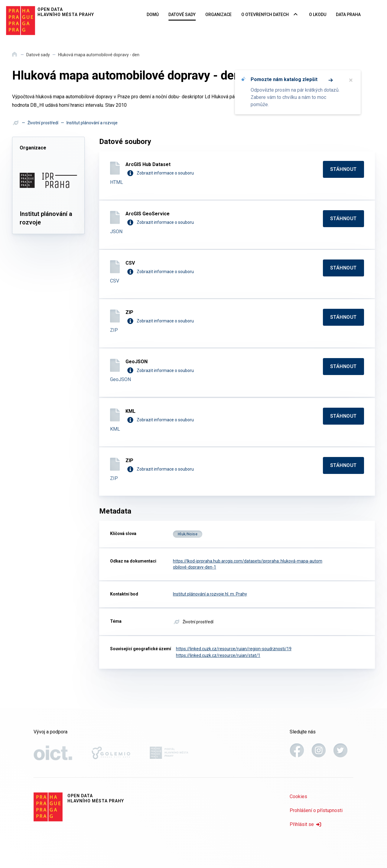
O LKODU (318, 15)
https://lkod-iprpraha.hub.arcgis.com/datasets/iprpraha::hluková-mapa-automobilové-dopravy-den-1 (248, 564)
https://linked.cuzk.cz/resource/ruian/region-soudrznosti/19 (234, 649)
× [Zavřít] (351, 80)
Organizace (218, 15)
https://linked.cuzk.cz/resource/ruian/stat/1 (218, 655)
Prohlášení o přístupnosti (316, 810)
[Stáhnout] (343, 169)
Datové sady (182, 15)
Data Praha (348, 15)
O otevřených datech (265, 15)
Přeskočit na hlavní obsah (0, 0)
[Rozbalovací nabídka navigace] (296, 15)
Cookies (298, 796)
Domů (153, 15)
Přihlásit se (305, 824)
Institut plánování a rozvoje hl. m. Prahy (210, 594)
